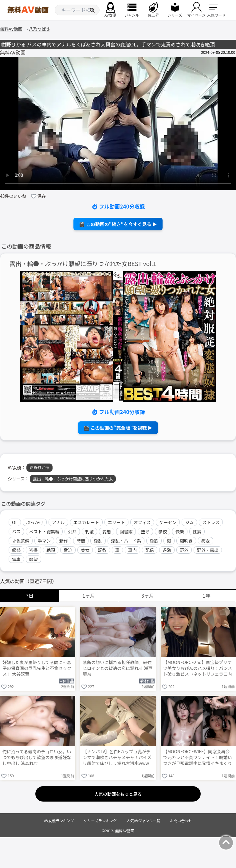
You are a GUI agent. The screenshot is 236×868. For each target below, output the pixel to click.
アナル (58, 522)
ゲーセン (168, 522)
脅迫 (68, 550)
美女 (85, 550)
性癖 (197, 532)
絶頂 (51, 550)
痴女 (206, 541)
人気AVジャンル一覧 (143, 820)
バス (16, 532)
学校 (163, 532)
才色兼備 (21, 541)
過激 (167, 550)
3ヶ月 (148, 595)
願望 (33, 559)
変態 (107, 532)
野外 (184, 550)
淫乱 (98, 541)
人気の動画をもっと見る (118, 794)
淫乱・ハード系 (126, 541)
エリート (116, 522)
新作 (64, 541)
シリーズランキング (100, 820)
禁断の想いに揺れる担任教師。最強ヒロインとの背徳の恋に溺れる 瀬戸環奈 (118, 668)
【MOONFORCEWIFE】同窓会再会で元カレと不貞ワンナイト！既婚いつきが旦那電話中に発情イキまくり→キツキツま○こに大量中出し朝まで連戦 (198, 758)
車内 (132, 550)
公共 (72, 532)
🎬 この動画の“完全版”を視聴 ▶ (118, 428)
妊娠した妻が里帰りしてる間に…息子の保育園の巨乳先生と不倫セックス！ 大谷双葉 (37, 668)
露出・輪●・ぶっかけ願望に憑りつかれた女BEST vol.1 (83, 264)
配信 (150, 550)
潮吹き (186, 541)
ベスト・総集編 (44, 532)
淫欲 (154, 541)
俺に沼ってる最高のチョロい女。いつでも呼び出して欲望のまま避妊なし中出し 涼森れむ (37, 757)
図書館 (126, 532)
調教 (102, 550)
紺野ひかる (39, 467)
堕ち (145, 532)
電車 (16, 559)
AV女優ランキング (59, 820)
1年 (207, 595)
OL (15, 522)
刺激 (89, 532)
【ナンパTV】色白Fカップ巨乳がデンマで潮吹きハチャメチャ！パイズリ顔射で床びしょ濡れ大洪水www (117, 757)
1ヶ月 (89, 595)
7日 (30, 595)
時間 (81, 541)
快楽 (180, 532)
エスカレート (86, 522)
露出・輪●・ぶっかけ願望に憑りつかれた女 (73, 479)
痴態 (16, 550)
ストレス (211, 522)
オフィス (142, 522)
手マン (44, 541)
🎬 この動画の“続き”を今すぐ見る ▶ (118, 224)
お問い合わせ (181, 820)
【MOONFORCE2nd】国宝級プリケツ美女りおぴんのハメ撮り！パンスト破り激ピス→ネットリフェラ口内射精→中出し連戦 (198, 669)
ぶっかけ (35, 522)
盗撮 (33, 550)
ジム (189, 522)
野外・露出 (208, 550)
